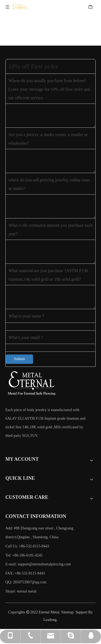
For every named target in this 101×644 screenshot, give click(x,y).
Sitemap (67, 612)
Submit (19, 359)
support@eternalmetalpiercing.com (44, 564)
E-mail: (38, 564)
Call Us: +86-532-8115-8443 (27, 546)
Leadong (50, 620)
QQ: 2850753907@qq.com (26, 582)
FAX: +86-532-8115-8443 (25, 573)
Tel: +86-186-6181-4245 (24, 555)
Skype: (11, 591)
